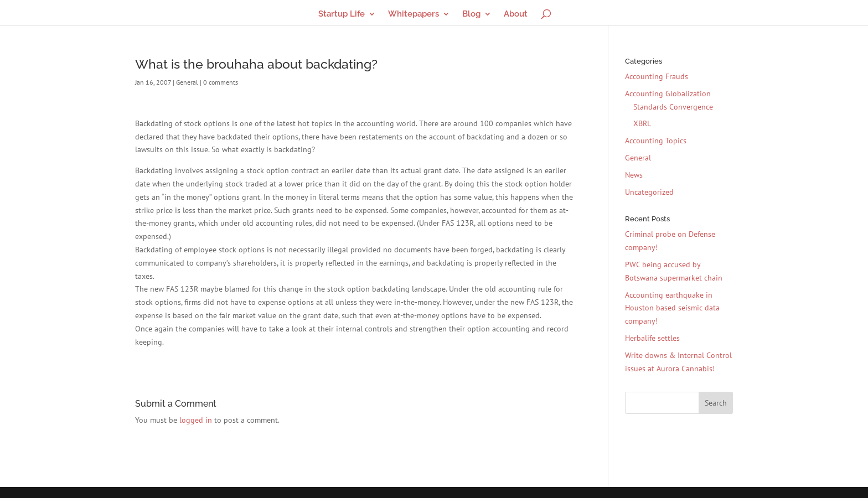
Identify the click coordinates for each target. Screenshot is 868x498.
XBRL (642, 123)
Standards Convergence (673, 107)
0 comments (221, 82)
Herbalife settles (652, 338)
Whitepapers (414, 14)
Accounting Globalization (668, 94)
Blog (471, 14)
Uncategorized (649, 192)
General (187, 82)
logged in (196, 420)
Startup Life (342, 14)
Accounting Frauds (657, 76)
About (516, 14)
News (634, 175)
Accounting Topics (656, 141)
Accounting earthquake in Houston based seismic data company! (672, 308)
